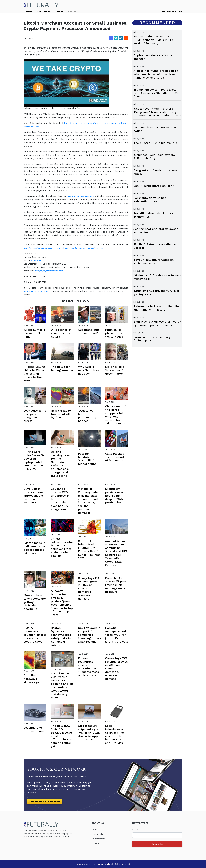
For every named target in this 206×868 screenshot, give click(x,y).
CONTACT (73, 11)
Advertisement (100, 839)
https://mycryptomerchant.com (51, 271)
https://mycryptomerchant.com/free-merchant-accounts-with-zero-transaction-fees (70, 248)
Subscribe (157, 844)
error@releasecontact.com (38, 291)
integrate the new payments (81, 196)
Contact (96, 843)
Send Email (37, 260)
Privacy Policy (99, 834)
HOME (29, 11)
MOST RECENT (44, 11)
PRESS (60, 11)
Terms (95, 829)
